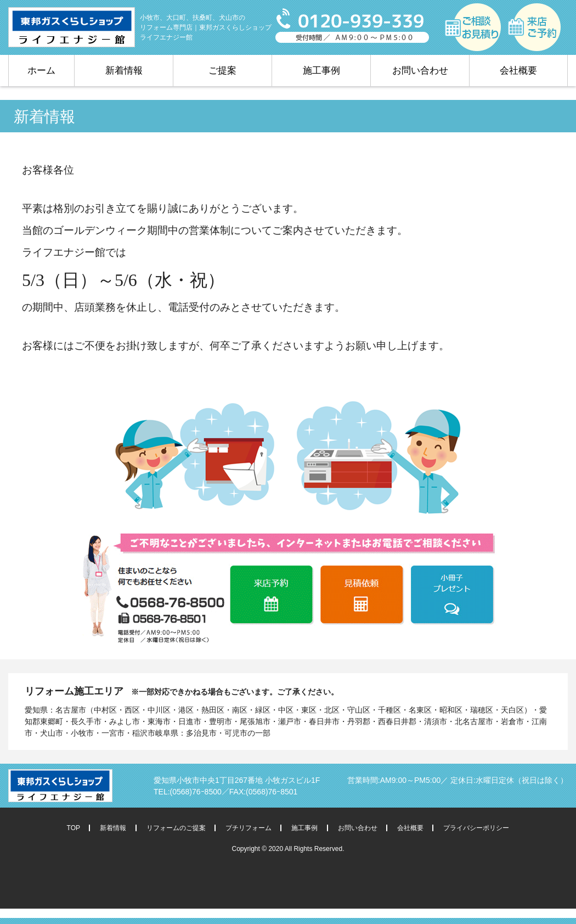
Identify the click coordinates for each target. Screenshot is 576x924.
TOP (74, 828)
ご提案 (222, 71)
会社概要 (518, 71)
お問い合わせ (420, 71)
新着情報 (124, 71)
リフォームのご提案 (176, 828)
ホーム (41, 71)
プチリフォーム (249, 828)
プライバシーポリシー (476, 828)
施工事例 (321, 71)
